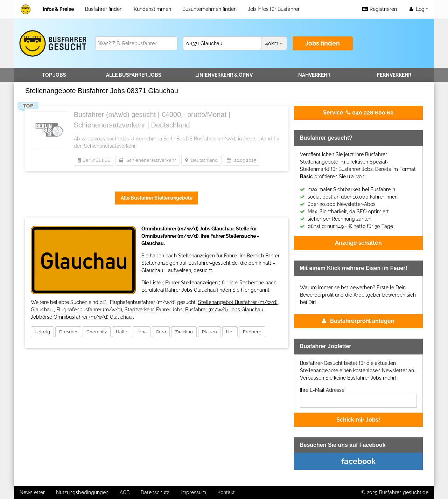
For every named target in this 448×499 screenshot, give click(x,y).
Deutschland (201, 160)
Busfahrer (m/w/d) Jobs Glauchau (225, 310)
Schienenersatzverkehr (148, 160)
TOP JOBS (54, 75)
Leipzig (42, 332)
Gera (161, 332)
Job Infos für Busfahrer (274, 9)
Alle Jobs (134, 75)
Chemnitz (97, 332)
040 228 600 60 (358, 113)
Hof (230, 332)
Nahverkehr (314, 75)
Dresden (68, 332)
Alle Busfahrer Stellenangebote (157, 198)
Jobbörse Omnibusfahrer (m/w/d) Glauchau (82, 317)
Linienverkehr (224, 75)
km (274, 43)
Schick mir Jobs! (358, 420)
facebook (358, 461)
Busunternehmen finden (209, 9)
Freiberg (252, 332)
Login (418, 9)
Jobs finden (323, 43)
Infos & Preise (58, 9)
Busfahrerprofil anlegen (358, 321)
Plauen (209, 332)
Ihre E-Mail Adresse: (323, 390)
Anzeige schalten (358, 243)
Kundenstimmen (152, 9)
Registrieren (379, 9)
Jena (142, 332)
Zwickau (184, 332)
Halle (122, 332)
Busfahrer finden (104, 9)
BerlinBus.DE (94, 160)
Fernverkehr (394, 75)
